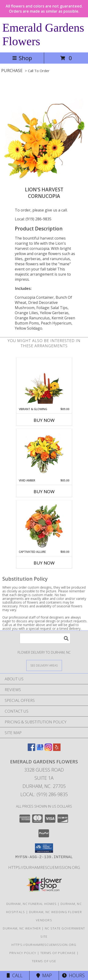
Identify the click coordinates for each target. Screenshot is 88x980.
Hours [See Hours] (73, 975)
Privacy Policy (23, 953)
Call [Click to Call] (15, 975)
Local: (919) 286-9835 (33, 219)
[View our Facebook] (31, 749)
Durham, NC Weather (22, 928)
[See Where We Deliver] (44, 665)
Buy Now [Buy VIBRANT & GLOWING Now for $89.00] (44, 420)
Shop (22, 58)
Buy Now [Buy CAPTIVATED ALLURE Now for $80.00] (44, 563)
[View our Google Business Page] (40, 749)
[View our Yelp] (57, 749)
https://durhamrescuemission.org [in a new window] (44, 867)
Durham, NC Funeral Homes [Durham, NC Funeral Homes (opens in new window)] (31, 904)
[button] (44, 848)
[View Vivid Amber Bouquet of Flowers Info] (44, 454)
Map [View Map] (44, 975)
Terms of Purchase (58, 953)
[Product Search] (45, 638)
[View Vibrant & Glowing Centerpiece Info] (44, 382)
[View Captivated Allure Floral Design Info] (44, 525)
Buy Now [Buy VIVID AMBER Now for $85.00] (44, 492)
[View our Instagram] (48, 749)
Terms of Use (44, 961)
